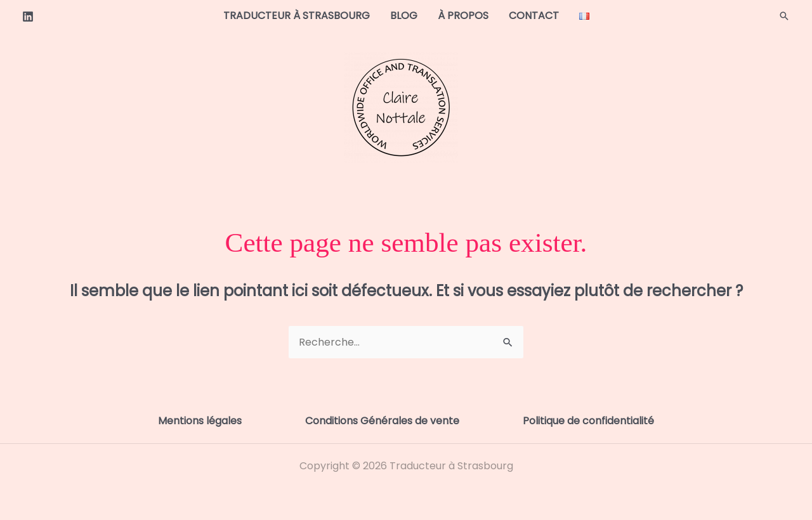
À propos (463, 16)
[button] (784, 16)
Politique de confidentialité (588, 421)
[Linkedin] (28, 16)
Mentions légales (200, 421)
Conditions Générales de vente (382, 421)
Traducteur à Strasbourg (297, 16)
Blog (404, 16)
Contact (534, 16)
